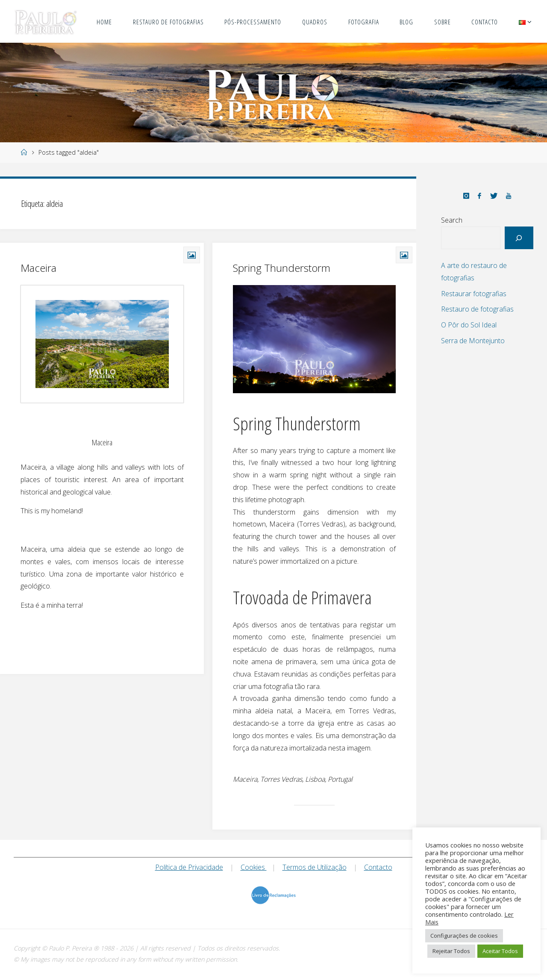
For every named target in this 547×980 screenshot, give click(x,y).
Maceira (38, 268)
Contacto (378, 867)
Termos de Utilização (315, 867)
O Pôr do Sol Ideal (469, 325)
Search (452, 220)
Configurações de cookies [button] (464, 936)
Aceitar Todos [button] (500, 951)
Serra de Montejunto (473, 341)
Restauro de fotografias (477, 309)
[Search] (519, 238)
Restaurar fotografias (474, 294)
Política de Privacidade (189, 867)
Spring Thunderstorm (282, 268)
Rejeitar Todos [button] (451, 951)
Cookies (254, 867)
